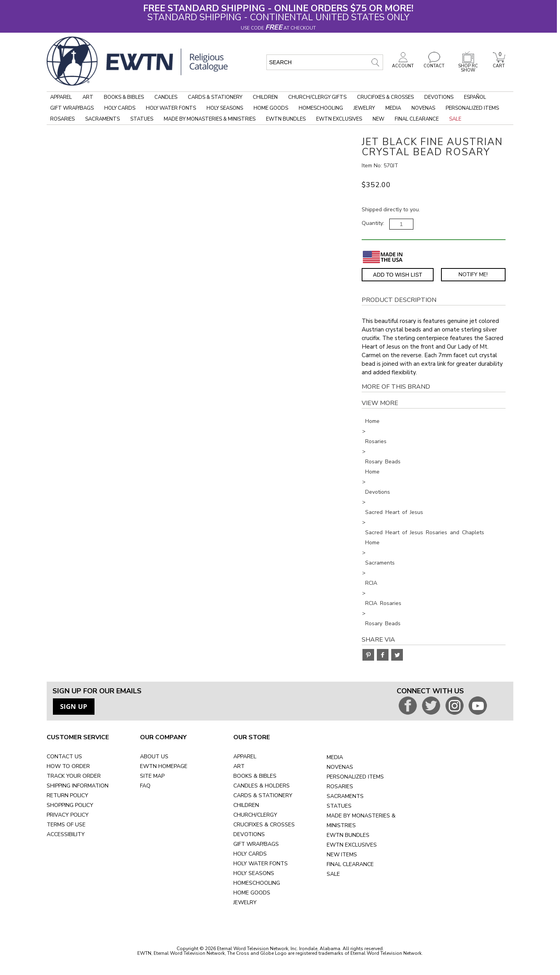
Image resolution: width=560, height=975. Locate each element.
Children (265, 97)
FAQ (145, 786)
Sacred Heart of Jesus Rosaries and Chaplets (425, 532)
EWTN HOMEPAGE (164, 766)
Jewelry (364, 108)
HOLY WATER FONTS (261, 864)
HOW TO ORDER (68, 766)
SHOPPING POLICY (70, 805)
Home (372, 421)
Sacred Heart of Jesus (394, 512)
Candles (166, 97)
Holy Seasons (225, 108)
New (378, 119)
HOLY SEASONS (254, 873)
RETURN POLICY (67, 795)
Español (475, 97)
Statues (142, 119)
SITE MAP (152, 776)
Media (393, 108)
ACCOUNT (403, 64)
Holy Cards (120, 108)
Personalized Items (472, 108)
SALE (333, 874)
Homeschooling (321, 108)
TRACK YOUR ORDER (74, 776)
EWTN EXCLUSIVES (352, 845)
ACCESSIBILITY (66, 834)
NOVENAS (340, 767)
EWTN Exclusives (339, 119)
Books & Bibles (124, 97)
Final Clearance (417, 119)
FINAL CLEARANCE (350, 864)
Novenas (423, 108)
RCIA (371, 583)
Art (88, 97)
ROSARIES (340, 786)
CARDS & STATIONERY (263, 795)
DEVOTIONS (249, 834)
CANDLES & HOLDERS (262, 786)
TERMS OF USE (66, 825)
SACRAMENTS (345, 796)
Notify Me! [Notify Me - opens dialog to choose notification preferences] (473, 274)
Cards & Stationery (215, 97)
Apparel (61, 97)
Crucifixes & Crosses (385, 97)
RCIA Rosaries (383, 603)
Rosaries (62, 119)
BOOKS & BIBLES (255, 776)
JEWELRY (245, 902)
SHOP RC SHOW (468, 66)
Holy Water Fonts (171, 108)
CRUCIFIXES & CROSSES (264, 825)
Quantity (372, 223)
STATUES (339, 806)
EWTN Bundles (286, 119)
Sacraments (102, 119)
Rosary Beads (383, 462)
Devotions (439, 97)
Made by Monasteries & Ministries (210, 119)
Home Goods (271, 108)
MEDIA (335, 757)
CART (499, 64)
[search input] (325, 62)
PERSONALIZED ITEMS (355, 777)
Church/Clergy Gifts (317, 97)
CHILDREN (246, 805)
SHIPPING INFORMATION (78, 786)
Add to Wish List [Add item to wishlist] (397, 275)
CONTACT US (64, 757)
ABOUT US (154, 757)
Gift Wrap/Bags (72, 108)
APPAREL (245, 757)
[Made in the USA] (383, 257)
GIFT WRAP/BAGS (256, 844)
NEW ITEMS (342, 855)
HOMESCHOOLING (257, 883)
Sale (455, 119)
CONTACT (434, 64)
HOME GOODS (252, 893)
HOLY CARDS (250, 854)
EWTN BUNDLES (348, 835)
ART (239, 766)
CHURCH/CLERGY (255, 815)
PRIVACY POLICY (68, 815)
